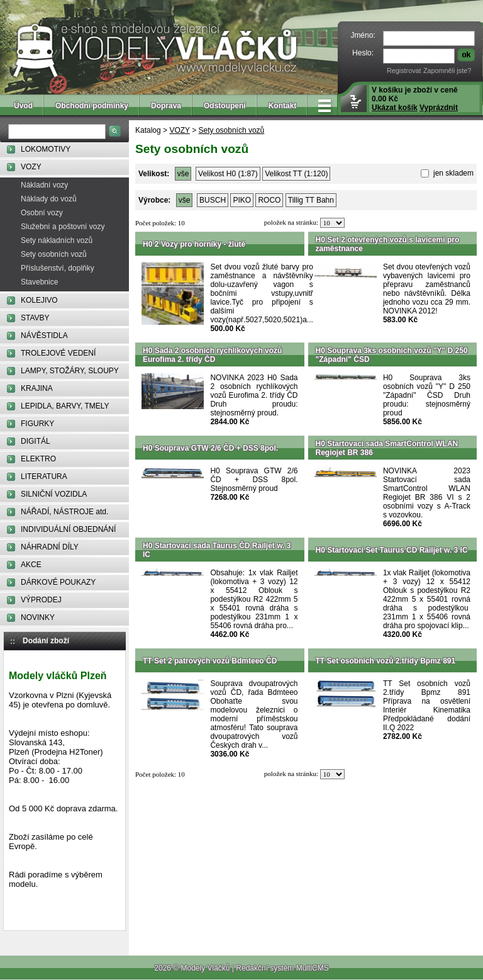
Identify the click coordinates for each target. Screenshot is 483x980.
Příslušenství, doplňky (58, 268)
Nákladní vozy (44, 185)
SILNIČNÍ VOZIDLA (54, 494)
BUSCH (213, 200)
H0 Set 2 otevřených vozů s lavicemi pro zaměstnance (388, 244)
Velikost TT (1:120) (296, 174)
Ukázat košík (395, 108)
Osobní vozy (42, 213)
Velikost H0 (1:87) (228, 174)
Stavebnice (39, 282)
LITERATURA (44, 476)
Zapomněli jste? (447, 70)
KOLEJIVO (39, 300)
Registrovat (404, 70)
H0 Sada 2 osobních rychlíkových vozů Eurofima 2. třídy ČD (212, 355)
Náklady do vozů (49, 199)
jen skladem (452, 173)
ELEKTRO (38, 459)
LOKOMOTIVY (46, 149)
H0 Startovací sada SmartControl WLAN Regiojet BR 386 (387, 448)
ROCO (269, 200)
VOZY (31, 167)
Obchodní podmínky (92, 106)
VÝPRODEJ (41, 600)
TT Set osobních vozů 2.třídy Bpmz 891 (386, 661)
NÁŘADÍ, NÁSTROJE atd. (64, 512)
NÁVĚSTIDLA (44, 335)
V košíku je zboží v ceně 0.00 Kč (415, 99)
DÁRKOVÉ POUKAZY (58, 582)
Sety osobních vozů (54, 254)
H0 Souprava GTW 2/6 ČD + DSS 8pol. (210, 448)
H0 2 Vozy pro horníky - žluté (194, 244)
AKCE (31, 565)
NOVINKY (38, 617)
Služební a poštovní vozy (63, 227)
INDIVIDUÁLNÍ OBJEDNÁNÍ (68, 529)
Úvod (23, 106)
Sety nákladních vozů (57, 240)
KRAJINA (37, 388)
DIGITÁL (36, 441)
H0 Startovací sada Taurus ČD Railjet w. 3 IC (217, 550)
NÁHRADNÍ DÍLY (50, 547)
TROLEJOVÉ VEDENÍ (58, 353)
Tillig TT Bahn (311, 200)
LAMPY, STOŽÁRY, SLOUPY (70, 371)
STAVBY (35, 318)
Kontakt (283, 106)
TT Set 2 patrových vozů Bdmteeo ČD (210, 661)
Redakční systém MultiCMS (282, 968)
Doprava (166, 106)
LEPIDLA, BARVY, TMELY (65, 406)
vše (183, 174)
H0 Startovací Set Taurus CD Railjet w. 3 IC (392, 550)
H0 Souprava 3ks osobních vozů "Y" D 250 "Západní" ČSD (392, 355)
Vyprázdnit (439, 108)
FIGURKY (37, 424)
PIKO (242, 200)
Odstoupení (225, 106)
